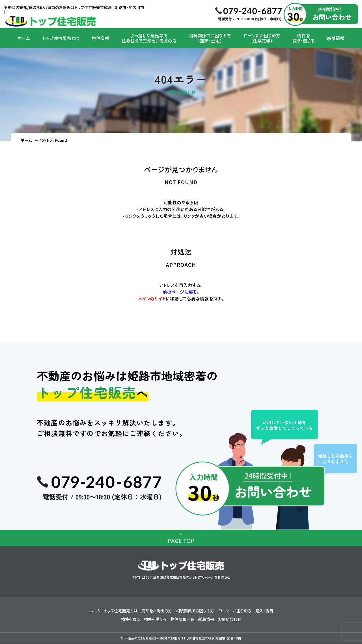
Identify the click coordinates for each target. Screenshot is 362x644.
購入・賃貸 (264, 611)
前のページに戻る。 (181, 292)
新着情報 (336, 38)
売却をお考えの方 (157, 611)
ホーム (24, 38)
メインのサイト (152, 299)
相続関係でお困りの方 (195, 611)
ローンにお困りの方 (235, 611)
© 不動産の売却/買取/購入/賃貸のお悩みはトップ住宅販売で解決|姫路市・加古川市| (181, 638)
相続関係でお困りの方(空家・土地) (210, 38)
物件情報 (100, 38)
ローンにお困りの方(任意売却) (262, 38)
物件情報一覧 (182, 619)
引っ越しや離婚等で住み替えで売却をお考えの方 (149, 38)
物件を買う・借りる (304, 38)
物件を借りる (155, 619)
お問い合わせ (230, 619)
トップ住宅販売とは (61, 38)
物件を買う (131, 619)
